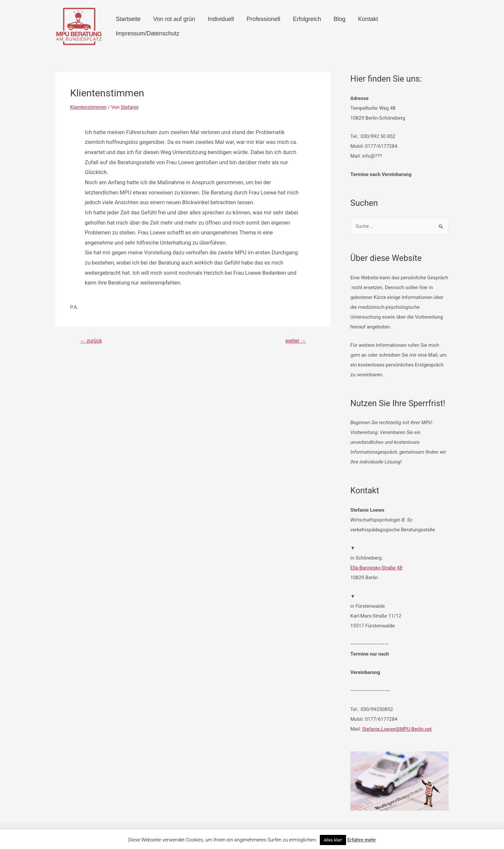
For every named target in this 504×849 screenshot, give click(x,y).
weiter (295, 341)
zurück (91, 341)
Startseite (137, 26)
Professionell (264, 26)
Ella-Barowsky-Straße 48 (377, 568)
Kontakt (360, 26)
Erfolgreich (305, 26)
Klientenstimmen (89, 107)
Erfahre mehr (362, 840)
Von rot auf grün (180, 26)
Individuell (224, 26)
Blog (335, 26)
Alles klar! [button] (333, 840)
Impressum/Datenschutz (412, 26)
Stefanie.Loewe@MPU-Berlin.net (397, 729)
